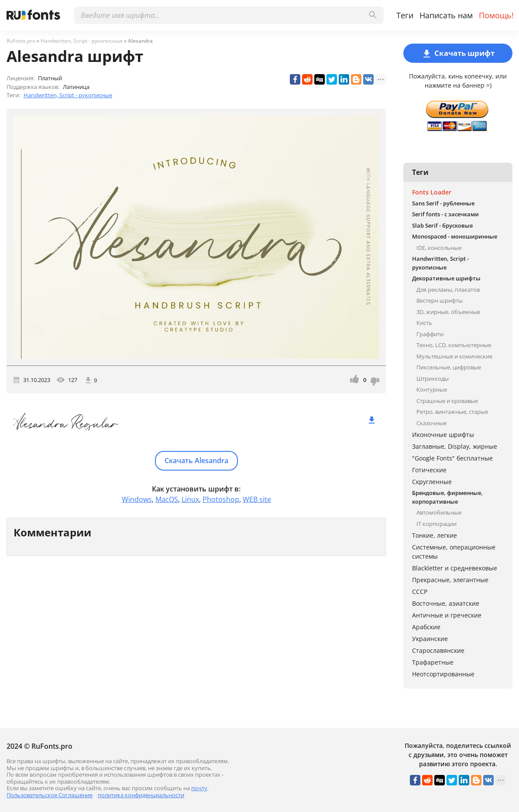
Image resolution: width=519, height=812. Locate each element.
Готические (429, 470)
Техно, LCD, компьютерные (454, 345)
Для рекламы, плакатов (448, 290)
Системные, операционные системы (454, 552)
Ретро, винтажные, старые (452, 412)
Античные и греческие (447, 615)
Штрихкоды (433, 379)
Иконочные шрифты (443, 435)
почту (199, 788)
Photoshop (221, 499)
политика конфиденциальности (141, 795)
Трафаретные (433, 662)
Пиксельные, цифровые (449, 367)
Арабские (426, 627)
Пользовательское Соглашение (50, 795)
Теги (405, 15)
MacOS (167, 499)
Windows (137, 499)
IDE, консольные (439, 248)
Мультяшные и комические (454, 356)
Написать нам (446, 15)
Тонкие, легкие (435, 535)
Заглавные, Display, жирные (455, 446)
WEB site (257, 499)
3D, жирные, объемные (448, 312)
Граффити (430, 334)
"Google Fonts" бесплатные (452, 458)
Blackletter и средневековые (455, 568)
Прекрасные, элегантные (450, 580)
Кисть (424, 323)
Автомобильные (439, 512)
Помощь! (496, 15)
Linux (190, 499)
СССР (420, 592)
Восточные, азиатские (446, 603)
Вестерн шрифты (440, 300)
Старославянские (438, 650)
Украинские (430, 639)
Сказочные (431, 423)
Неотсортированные (443, 674)
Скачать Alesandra (196, 461)
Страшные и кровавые (447, 401)
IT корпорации (437, 524)
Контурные (432, 389)
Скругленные (432, 482)
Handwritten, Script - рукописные (68, 95)
